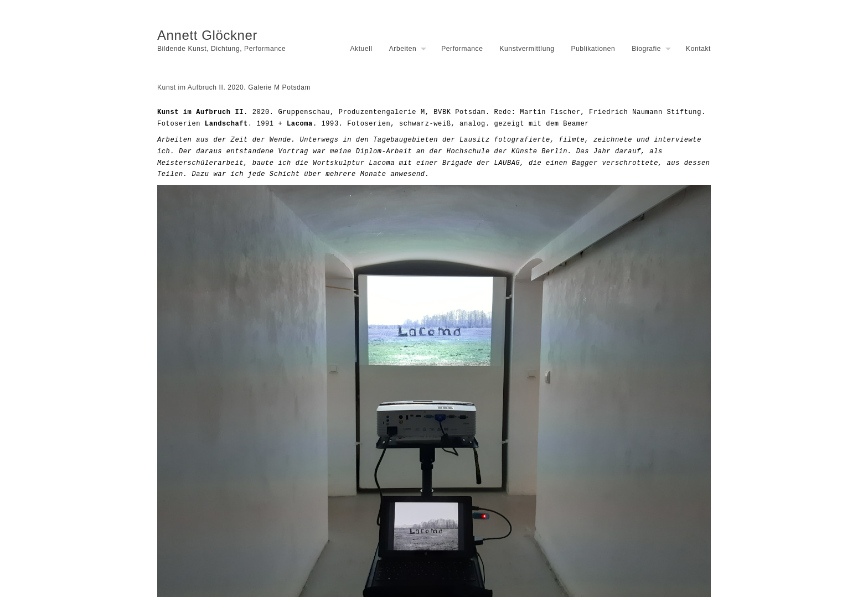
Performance (462, 49)
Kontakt (698, 49)
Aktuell (361, 49)
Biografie (646, 49)
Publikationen (593, 49)
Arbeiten (403, 49)
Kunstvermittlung (527, 49)
